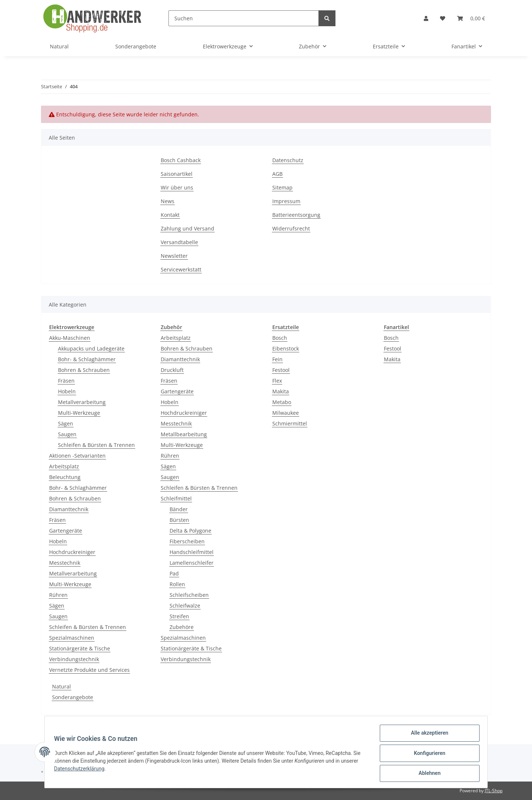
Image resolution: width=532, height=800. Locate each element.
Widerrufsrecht (291, 228)
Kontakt (170, 215)
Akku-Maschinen (70, 338)
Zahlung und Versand (187, 228)
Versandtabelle (179, 242)
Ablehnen (427, 774)
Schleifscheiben (189, 595)
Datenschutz (288, 160)
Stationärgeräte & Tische (80, 648)
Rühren (58, 595)
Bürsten (179, 520)
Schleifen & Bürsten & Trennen (96, 445)
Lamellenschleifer (192, 563)
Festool (281, 370)
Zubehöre (182, 627)
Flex (277, 381)
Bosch (280, 338)
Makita (281, 391)
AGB (277, 174)
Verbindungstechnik (74, 659)
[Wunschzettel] (443, 18)
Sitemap (282, 187)
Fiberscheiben (187, 541)
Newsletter (174, 256)
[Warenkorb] (471, 18)
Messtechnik (65, 563)
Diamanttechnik (69, 509)
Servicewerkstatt (181, 269)
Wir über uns (177, 187)
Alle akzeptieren (427, 735)
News (168, 201)
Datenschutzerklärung (82, 770)
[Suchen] (244, 18)
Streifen (179, 616)
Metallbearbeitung (184, 434)
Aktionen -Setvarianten (77, 456)
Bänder (179, 509)
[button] (426, 18)
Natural (62, 686)
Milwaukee (286, 413)
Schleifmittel (176, 498)
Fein (277, 359)
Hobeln (67, 391)
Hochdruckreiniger (72, 552)
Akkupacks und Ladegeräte (91, 348)
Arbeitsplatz (64, 466)
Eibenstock (286, 348)
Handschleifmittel (192, 552)
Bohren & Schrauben (84, 370)
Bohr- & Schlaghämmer (87, 359)
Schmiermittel (290, 423)
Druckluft (172, 370)
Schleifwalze (185, 606)
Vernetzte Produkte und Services (89, 670)
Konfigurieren (427, 755)
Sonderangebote (73, 697)
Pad (174, 573)
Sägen (66, 423)
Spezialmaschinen (72, 638)
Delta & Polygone (190, 531)
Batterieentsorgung (296, 215)
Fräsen (66, 381)
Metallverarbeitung (82, 402)
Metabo (282, 402)
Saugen (67, 434)
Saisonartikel (177, 174)
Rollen (177, 584)
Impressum (286, 201)
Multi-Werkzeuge (79, 413)
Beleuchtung (65, 477)
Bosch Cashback (181, 160)
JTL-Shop (494, 791)
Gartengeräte (66, 531)
